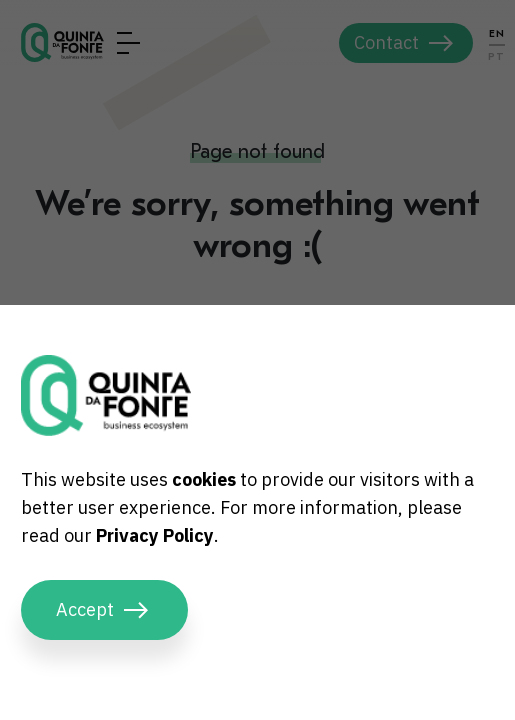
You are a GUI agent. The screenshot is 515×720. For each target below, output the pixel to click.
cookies (204, 479)
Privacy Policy (155, 535)
